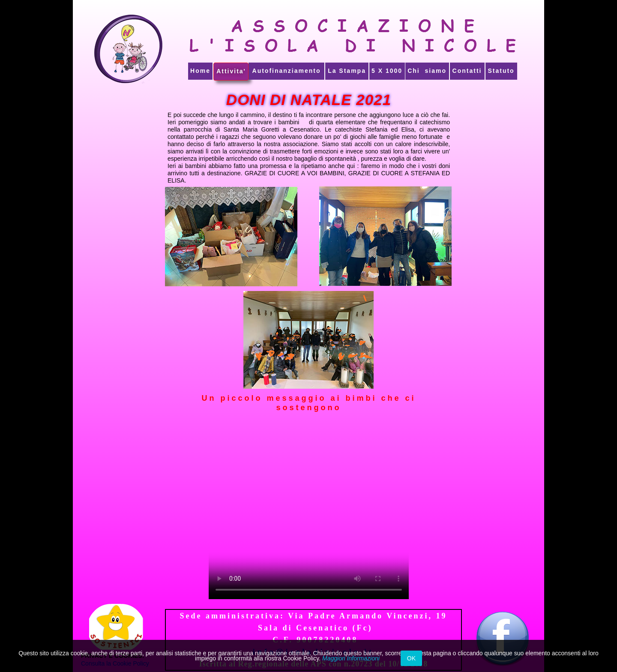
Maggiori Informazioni (351, 658)
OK (411, 658)
